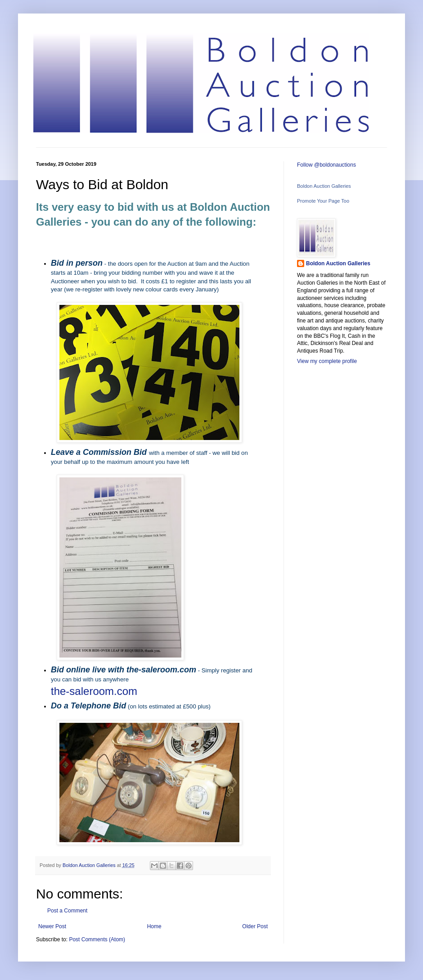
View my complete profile (327, 361)
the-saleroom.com (94, 691)
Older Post (255, 926)
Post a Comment (67, 911)
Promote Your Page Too (323, 201)
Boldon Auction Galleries (324, 186)
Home (154, 926)
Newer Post (52, 926)
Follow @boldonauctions (326, 165)
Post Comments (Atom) (97, 939)
